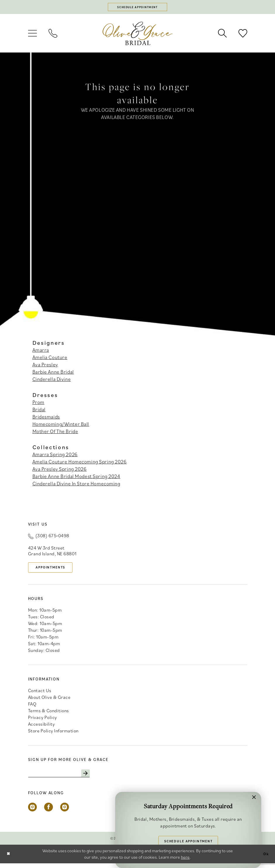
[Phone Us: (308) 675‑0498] (53, 35)
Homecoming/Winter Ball (61, 426)
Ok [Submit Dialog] (265, 859)
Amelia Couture (50, 359)
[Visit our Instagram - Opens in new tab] (32, 812)
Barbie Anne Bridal (53, 373)
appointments (55, 569)
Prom (38, 404)
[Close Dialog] (9, 859)
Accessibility (41, 727)
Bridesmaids (46, 418)
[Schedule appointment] (138, 8)
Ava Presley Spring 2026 (60, 471)
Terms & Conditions (49, 714)
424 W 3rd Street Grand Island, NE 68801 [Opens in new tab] (52, 552)
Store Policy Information (53, 734)
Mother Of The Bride (55, 433)
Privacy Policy (43, 720)
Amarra (41, 351)
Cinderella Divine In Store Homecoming (76, 485)
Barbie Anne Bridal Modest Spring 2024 (76, 478)
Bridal (39, 411)
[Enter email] (65, 777)
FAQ (32, 707)
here (185, 862)
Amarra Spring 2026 (55, 456)
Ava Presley (45, 366)
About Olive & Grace (49, 700)
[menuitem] (32, 35)
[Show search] (222, 35)
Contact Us (40, 694)
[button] (32, 35)
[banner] (138, 35)
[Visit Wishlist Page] (243, 35)
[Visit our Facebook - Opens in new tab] (49, 812)
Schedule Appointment (188, 840)
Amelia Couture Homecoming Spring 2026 (80, 463)
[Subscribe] (96, 777)
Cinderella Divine (52, 381)
